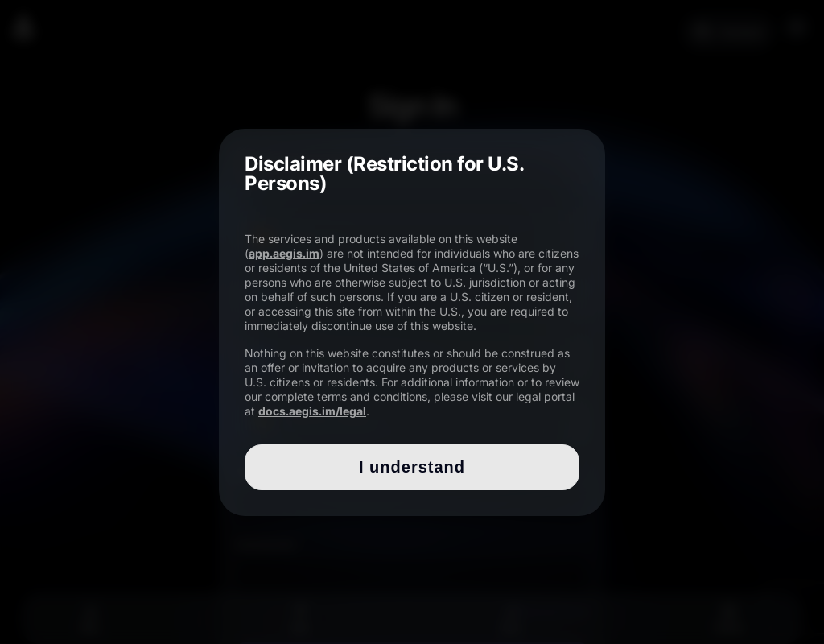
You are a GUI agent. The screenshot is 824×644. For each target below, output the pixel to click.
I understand (412, 467)
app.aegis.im (284, 253)
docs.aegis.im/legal (312, 411)
